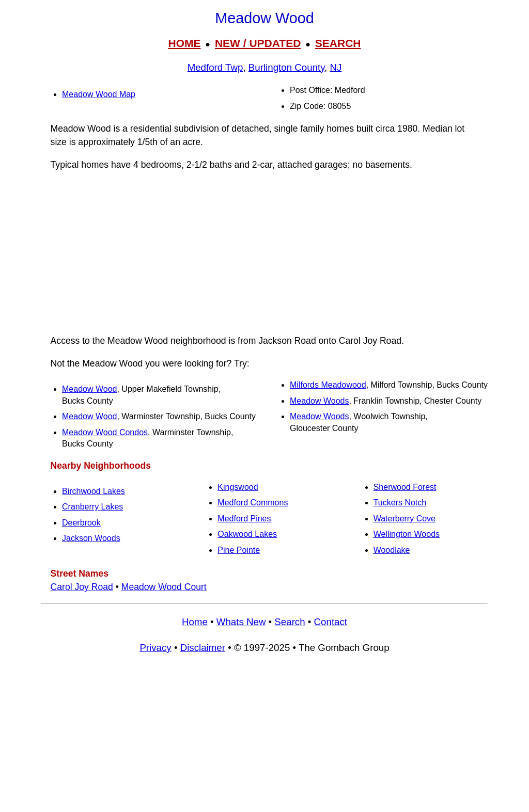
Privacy (155, 648)
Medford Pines (244, 519)
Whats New (241, 622)
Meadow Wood (89, 389)
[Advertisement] (264, 253)
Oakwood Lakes (247, 534)
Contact (331, 622)
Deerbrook (81, 523)
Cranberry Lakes (92, 507)
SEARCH (338, 43)
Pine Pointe (239, 550)
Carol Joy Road (82, 587)
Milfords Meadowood (328, 385)
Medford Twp (215, 67)
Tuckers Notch (400, 503)
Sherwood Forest (405, 487)
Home (195, 622)
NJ (336, 67)
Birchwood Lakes (94, 491)
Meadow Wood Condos (105, 432)
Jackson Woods (91, 538)
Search (290, 622)
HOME (184, 43)
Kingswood (238, 487)
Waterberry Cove (404, 519)
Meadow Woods (319, 401)
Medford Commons (253, 503)
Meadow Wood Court (164, 587)
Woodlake (392, 550)
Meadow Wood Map (99, 94)
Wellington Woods (407, 534)
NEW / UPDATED (258, 43)
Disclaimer (203, 648)
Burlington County (286, 67)
